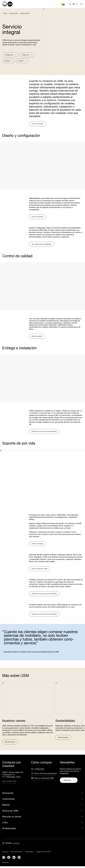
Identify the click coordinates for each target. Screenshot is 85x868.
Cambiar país (16, 845)
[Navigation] (82, 4)
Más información (10, 744)
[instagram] (4, 859)
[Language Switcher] (74, 4)
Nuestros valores (37, 336)
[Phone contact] (70, 4)
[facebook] (9, 859)
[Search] (77, 4)
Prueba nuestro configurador (42, 244)
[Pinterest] (19, 859)
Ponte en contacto (38, 124)
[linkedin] (14, 859)
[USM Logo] (7, 4)
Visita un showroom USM (39, 570)
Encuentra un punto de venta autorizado (44, 431)
